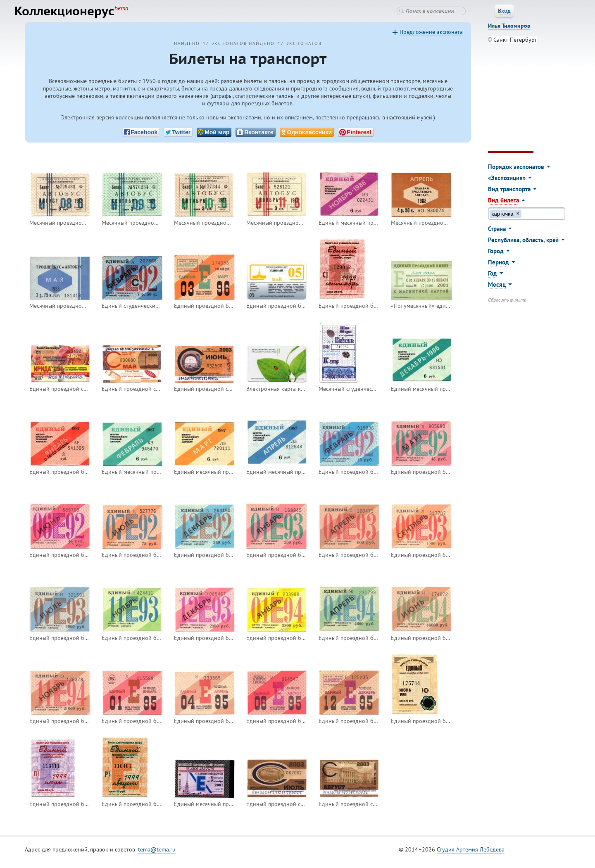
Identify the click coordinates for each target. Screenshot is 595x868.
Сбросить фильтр (507, 306)
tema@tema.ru (157, 855)
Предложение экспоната (431, 38)
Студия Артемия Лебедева (471, 855)
